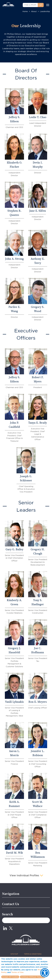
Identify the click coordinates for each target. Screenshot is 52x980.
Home (25, 11)
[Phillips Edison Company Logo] (8, 4)
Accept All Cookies (10, 977)
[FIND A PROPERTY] (30, 5)
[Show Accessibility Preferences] (45, 973)
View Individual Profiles (25, 876)
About (34, 11)
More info (29, 972)
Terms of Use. (18, 972)
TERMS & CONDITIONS (33, 954)
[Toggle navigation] (48, 5)
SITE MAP (14, 954)
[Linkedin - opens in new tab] (5, 928)
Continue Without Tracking (32, 977)
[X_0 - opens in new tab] (11, 928)
